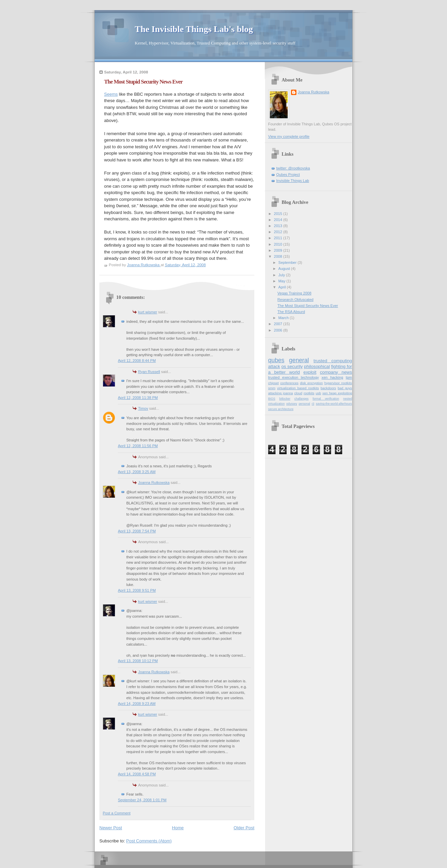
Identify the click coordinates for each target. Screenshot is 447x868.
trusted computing (333, 361)
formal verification (326, 399)
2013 (279, 226)
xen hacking (332, 377)
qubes (276, 360)
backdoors (328, 388)
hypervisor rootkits (338, 383)
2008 (279, 256)
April (282, 287)
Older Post (244, 828)
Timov (143, 408)
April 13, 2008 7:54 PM (137, 531)
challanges (301, 399)
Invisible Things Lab (293, 181)
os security (292, 366)
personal (305, 404)
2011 (279, 238)
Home (178, 828)
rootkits (309, 393)
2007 (279, 324)
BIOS (272, 399)
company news (336, 372)
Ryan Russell (149, 372)
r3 (313, 404)
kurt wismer (148, 312)
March (284, 318)
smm (272, 388)
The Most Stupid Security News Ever (308, 306)
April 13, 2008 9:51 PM (137, 590)
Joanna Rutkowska (154, 483)
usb (318, 393)
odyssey (292, 404)
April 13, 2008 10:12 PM (138, 661)
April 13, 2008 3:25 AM (137, 472)
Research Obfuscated (296, 300)
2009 (279, 250)
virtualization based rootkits (298, 388)
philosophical (317, 366)
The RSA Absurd (291, 312)
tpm (349, 377)
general (299, 360)
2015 (279, 214)
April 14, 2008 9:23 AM (137, 704)
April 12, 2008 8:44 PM (137, 361)
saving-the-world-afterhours (334, 404)
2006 (279, 330)
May (282, 281)
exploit (310, 372)
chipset (274, 383)
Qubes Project (288, 175)
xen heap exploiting (337, 393)
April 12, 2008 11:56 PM (138, 446)
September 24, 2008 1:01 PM (142, 800)
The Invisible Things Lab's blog (194, 29)
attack (274, 366)
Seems (111, 94)
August (284, 269)
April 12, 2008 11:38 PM (138, 398)
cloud (298, 393)
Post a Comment (117, 813)
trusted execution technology (294, 377)
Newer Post (111, 828)
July (282, 275)
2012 (279, 232)
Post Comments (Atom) (149, 841)
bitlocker (285, 399)
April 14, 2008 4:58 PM (137, 774)
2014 (279, 220)
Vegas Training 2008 (295, 293)
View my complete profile (289, 136)
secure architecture (281, 409)
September (288, 262)
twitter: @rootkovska (293, 168)
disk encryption (311, 383)
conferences (289, 383)
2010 (279, 244)
